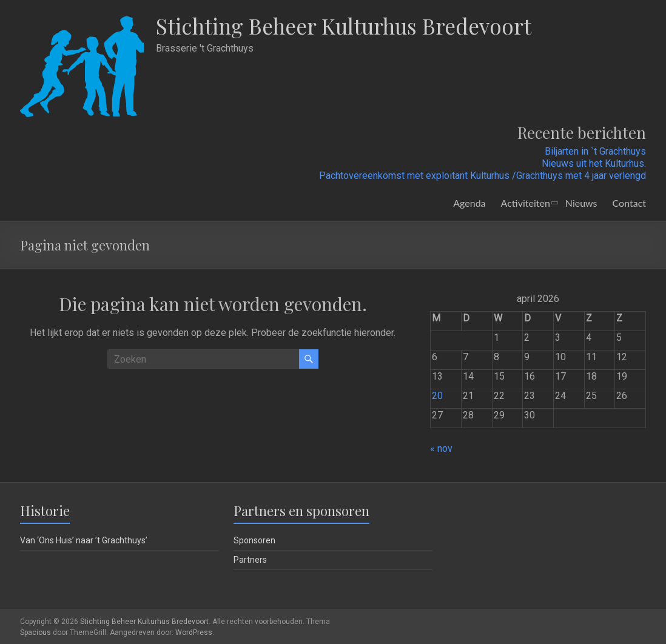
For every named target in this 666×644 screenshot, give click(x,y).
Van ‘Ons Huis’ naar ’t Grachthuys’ (84, 540)
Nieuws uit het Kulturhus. (594, 163)
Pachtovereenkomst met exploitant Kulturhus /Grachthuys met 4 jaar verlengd (483, 176)
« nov (441, 448)
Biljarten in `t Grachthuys (595, 151)
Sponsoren (254, 540)
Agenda (469, 203)
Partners (250, 560)
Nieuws (581, 203)
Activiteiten (526, 203)
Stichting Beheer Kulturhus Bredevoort (349, 26)
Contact (629, 203)
